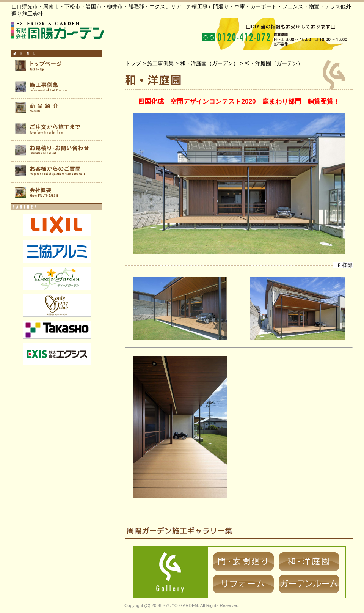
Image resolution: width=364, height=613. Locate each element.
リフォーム (243, 584)
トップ (133, 63)
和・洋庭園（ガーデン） (209, 63)
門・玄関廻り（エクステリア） (243, 562)
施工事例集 (160, 63)
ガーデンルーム (309, 584)
